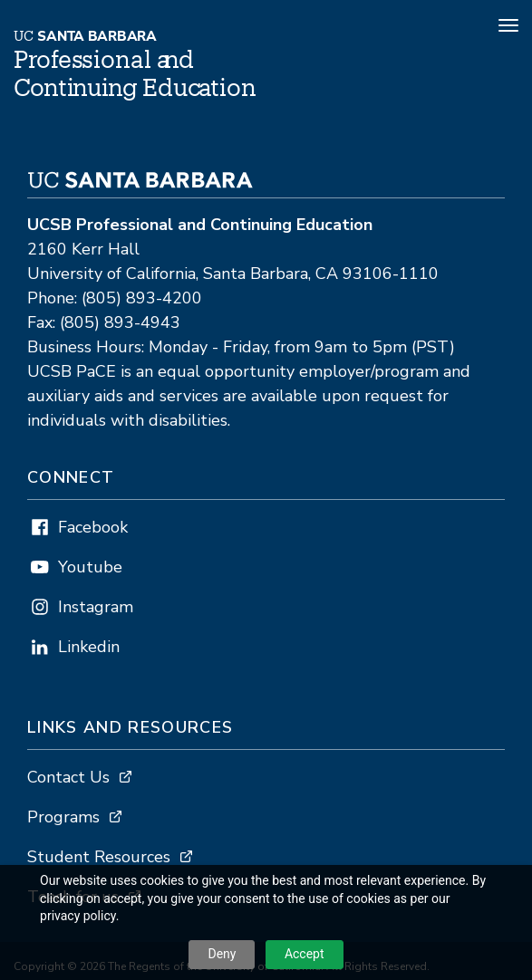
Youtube (90, 567)
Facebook (93, 527)
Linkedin (89, 647)
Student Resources (99, 857)
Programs (63, 817)
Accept (305, 954)
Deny (222, 954)
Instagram (96, 607)
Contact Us (68, 777)
